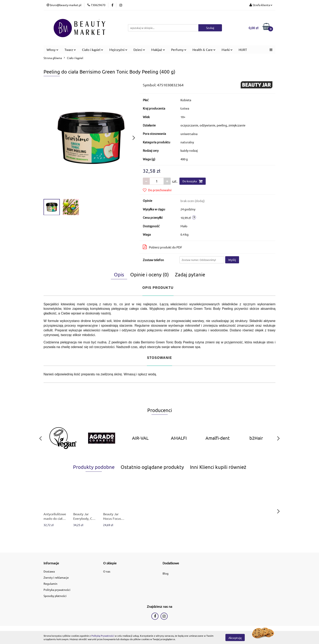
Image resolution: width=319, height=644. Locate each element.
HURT (243, 49)
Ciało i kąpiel (93, 49)
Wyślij (232, 260)
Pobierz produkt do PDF (162, 247)
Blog (166, 573)
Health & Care (204, 49)
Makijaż (158, 49)
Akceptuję (235, 637)
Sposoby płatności (55, 596)
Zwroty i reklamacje (56, 577)
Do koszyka (193, 181)
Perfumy (179, 49)
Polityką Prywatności (103, 636)
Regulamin (50, 584)
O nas (107, 571)
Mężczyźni (118, 49)
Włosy (52, 49)
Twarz (70, 49)
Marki (227, 49)
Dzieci (139, 49)
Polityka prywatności (57, 590)
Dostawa (49, 571)
